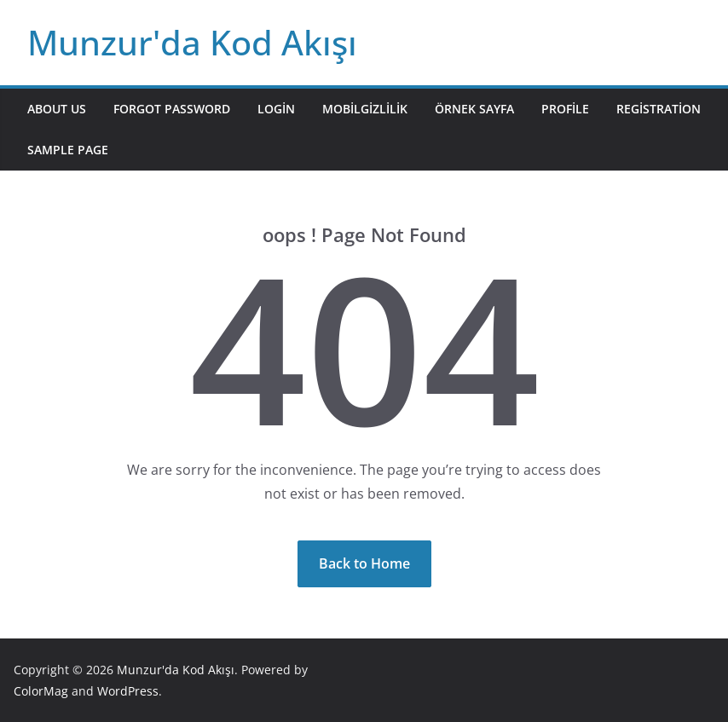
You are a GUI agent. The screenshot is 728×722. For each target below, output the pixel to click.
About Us (57, 109)
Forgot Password (172, 109)
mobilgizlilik (365, 109)
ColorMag (41, 691)
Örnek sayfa (474, 109)
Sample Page (68, 150)
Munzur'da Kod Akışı (192, 42)
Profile (565, 109)
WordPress (128, 691)
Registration (659, 109)
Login (276, 109)
